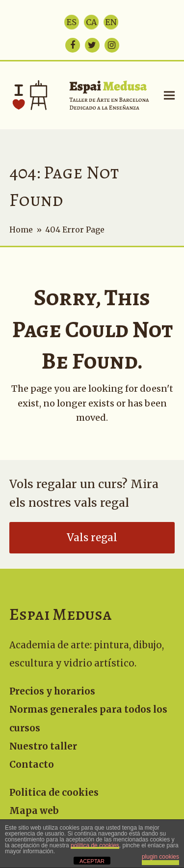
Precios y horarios (52, 691)
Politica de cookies (54, 793)
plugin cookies (160, 857)
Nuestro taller (43, 746)
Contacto (32, 765)
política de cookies (95, 845)
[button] (169, 95)
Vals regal (92, 538)
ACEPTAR (92, 861)
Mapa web (34, 811)
